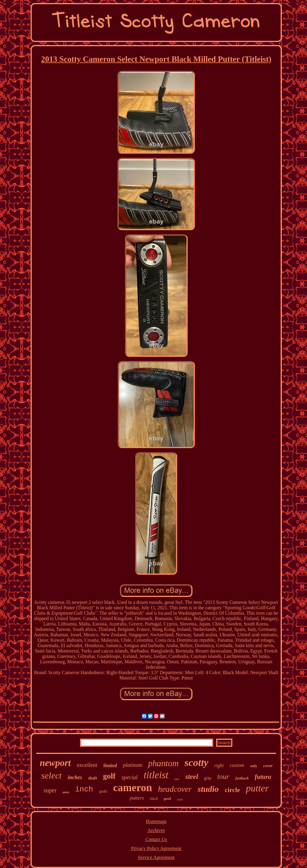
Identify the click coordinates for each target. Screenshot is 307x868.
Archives (156, 830)
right (219, 766)
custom (237, 765)
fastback (242, 778)
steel (192, 777)
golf (109, 776)
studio (208, 789)
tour (223, 776)
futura (263, 777)
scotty (197, 763)
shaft (93, 778)
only (254, 766)
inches (75, 777)
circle (232, 790)
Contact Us (156, 839)
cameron (133, 788)
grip (208, 778)
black (154, 799)
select (52, 775)
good (167, 799)
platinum (133, 765)
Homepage (156, 821)
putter (257, 788)
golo (103, 791)
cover (268, 766)
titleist (156, 775)
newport (55, 763)
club (180, 799)
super (50, 790)
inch (84, 790)
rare (177, 779)
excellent (87, 765)
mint (66, 792)
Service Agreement (156, 857)
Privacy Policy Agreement (156, 848)
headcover (175, 789)
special (130, 777)
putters (137, 798)
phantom (163, 763)
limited (110, 766)
